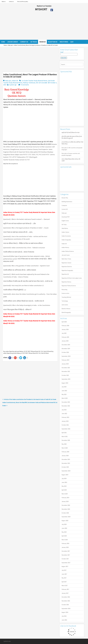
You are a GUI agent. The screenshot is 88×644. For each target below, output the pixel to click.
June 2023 (64, 391)
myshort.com (7, 641)
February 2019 (65, 498)
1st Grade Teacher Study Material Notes (34, 81)
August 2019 (65, 475)
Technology (65, 301)
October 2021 (65, 425)
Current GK (65, 209)
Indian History (65, 247)
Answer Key (65, 198)
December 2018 (66, 505)
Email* (69, 53)
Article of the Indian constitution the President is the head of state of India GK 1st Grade (30, 399)
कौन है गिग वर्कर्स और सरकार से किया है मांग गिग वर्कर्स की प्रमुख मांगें (72, 137)
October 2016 (65, 605)
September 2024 (66, 356)
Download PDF (66, 217)
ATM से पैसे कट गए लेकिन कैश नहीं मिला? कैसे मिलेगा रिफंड (72, 143)
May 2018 (64, 532)
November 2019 (66, 463)
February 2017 (65, 589)
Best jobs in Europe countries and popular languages (71, 154)
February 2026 (65, 326)
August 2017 (65, 566)
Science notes (65, 293)
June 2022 (64, 414)
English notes (65, 221)
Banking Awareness (67, 202)
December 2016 (66, 597)
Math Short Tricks (66, 259)
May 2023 (64, 394)
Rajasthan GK (65, 274)
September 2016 (66, 609)
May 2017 (64, 578)
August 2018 (65, 521)
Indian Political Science (68, 251)
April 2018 (64, 536)
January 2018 (65, 547)
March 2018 (65, 540)
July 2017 (64, 570)
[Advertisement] (38, 26)
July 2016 (64, 616)
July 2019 (64, 478)
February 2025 (65, 337)
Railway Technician (29, 83)
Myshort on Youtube (44, 6)
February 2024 (65, 360)
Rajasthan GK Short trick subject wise (72, 278)
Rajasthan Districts (67, 267)
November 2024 (66, 349)
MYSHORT (41, 9)
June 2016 (64, 620)
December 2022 (66, 402)
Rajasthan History (66, 282)
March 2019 (65, 494)
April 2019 (64, 490)
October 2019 (65, 467)
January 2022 (65, 421)
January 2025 (65, 341)
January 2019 (65, 501)
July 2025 (64, 333)
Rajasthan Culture (66, 263)
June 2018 (64, 528)
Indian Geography (66, 240)
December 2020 (66, 440)
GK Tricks (64, 225)
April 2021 (64, 433)
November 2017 (66, 555)
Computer (64, 205)
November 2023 (66, 371)
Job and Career (66, 255)
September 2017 (66, 563)
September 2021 (66, 429)
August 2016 (65, 612)
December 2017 (66, 551)
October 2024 (65, 352)
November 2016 (66, 601)
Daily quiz (10, 45)
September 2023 (66, 379)
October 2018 (65, 513)
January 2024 (65, 364)
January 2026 (65, 329)
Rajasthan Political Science (69, 286)
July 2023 (64, 387)
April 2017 (64, 582)
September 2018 (66, 517)
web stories (65, 305)
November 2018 (66, 509)
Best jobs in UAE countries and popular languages (72, 149)
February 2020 (65, 452)
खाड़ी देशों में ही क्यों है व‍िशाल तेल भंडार (71, 133)
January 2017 (65, 593)
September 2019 (66, 471)
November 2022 (66, 406)
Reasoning (64, 290)
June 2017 (64, 574)
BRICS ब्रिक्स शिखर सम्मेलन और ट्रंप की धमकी (71, 160)
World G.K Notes (66, 309)
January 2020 (65, 456)
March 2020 (65, 448)
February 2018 (65, 543)
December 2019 (66, 459)
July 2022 (64, 410)
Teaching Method (66, 297)
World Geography (66, 312)
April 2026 (64, 322)
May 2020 (64, 444)
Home (5, 45)
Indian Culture (65, 232)
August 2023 (65, 383)
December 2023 (66, 368)
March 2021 (65, 436)
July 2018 (64, 524)
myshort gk (13, 85)
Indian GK (15, 81)
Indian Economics (66, 236)
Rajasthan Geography (67, 270)
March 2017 (65, 586)
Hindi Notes (65, 228)
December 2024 (66, 345)
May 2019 (64, 486)
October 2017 (65, 559)
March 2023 (65, 398)
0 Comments (25, 85)
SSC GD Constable (42, 83)
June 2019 (64, 482)
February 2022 (65, 417)
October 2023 (65, 375)
